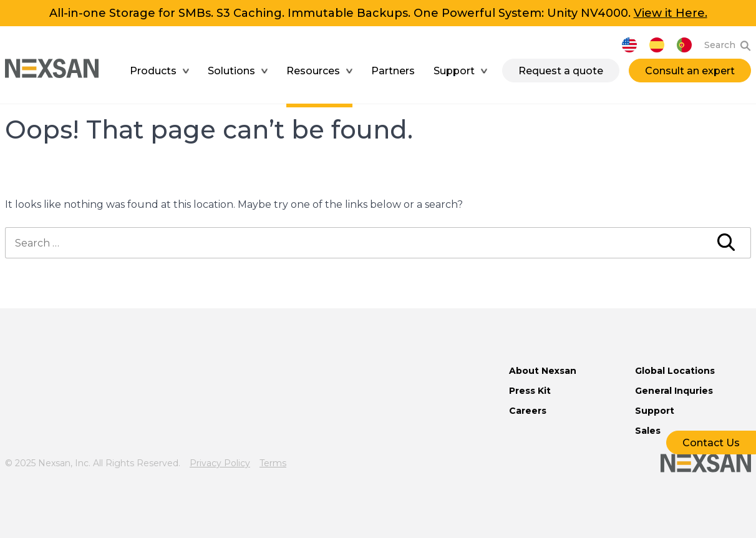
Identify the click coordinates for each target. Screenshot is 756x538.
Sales (648, 431)
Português (684, 45)
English (629, 45)
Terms (273, 463)
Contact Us (711, 443)
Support (454, 71)
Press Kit (530, 391)
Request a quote (561, 71)
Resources (313, 71)
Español (657, 45)
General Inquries (674, 391)
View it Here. (671, 13)
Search (720, 45)
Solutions (231, 71)
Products (153, 71)
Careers (528, 411)
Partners (393, 71)
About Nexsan (543, 371)
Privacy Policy (220, 463)
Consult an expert (690, 71)
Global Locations (675, 371)
